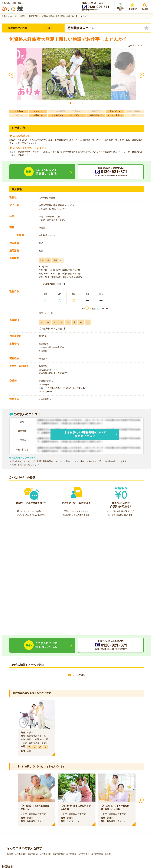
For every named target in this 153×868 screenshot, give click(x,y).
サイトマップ (123, 818)
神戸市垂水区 (45, 744)
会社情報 (9, 818)
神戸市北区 (33, 744)
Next (141, 689)
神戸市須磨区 (97, 744)
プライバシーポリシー (90, 818)
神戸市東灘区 (59, 744)
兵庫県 (10, 744)
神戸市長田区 (84, 744)
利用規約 (46, 818)
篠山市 (108, 744)
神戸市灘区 (71, 744)
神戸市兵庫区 (20, 744)
